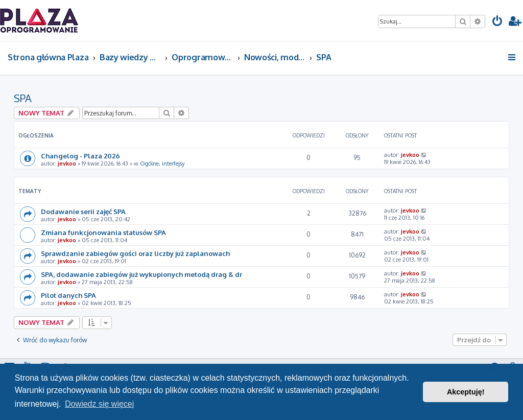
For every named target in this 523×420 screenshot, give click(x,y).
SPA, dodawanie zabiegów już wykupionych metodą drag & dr (141, 274)
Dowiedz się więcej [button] (99, 404)
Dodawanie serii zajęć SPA (83, 211)
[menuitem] (497, 22)
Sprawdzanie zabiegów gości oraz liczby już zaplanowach (135, 253)
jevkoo (67, 164)
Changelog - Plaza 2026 (80, 156)
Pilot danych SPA (68, 295)
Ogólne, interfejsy (162, 164)
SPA (23, 98)
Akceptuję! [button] (466, 392)
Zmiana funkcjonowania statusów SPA (103, 232)
